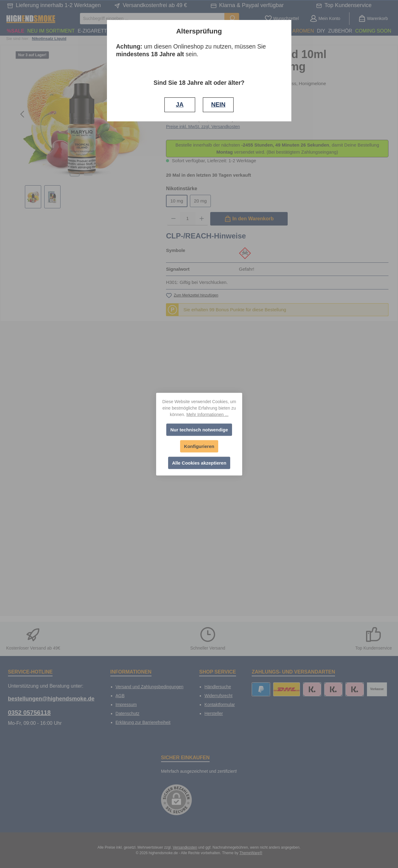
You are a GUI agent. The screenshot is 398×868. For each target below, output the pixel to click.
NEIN (218, 104)
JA (180, 104)
